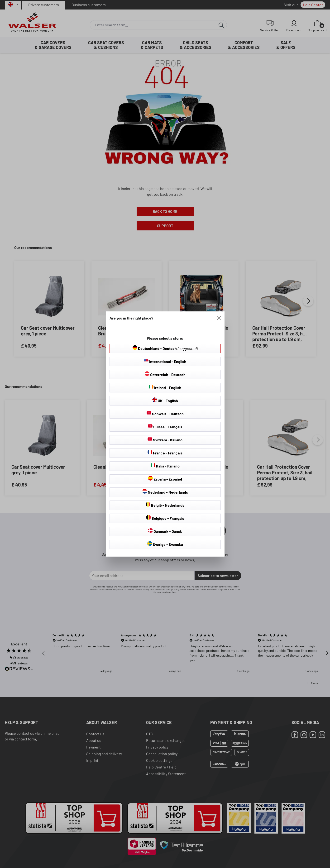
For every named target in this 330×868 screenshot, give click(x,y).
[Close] (219, 318)
